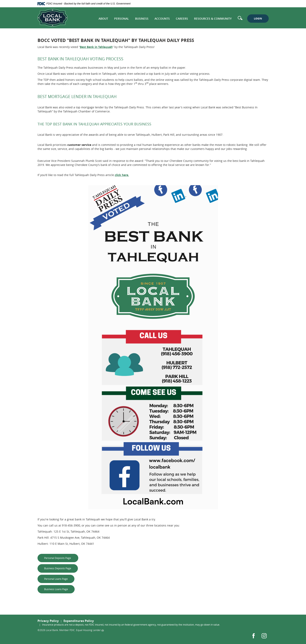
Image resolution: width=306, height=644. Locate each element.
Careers (182, 19)
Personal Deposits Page (61, 558)
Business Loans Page (59, 589)
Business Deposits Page (61, 568)
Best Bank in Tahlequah (96, 47)
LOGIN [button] (258, 19)
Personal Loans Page (59, 579)
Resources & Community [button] (213, 19)
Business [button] (142, 19)
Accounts (162, 19)
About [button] (103, 19)
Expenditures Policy (79, 621)
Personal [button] (122, 19)
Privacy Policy (48, 621)
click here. (122, 175)
